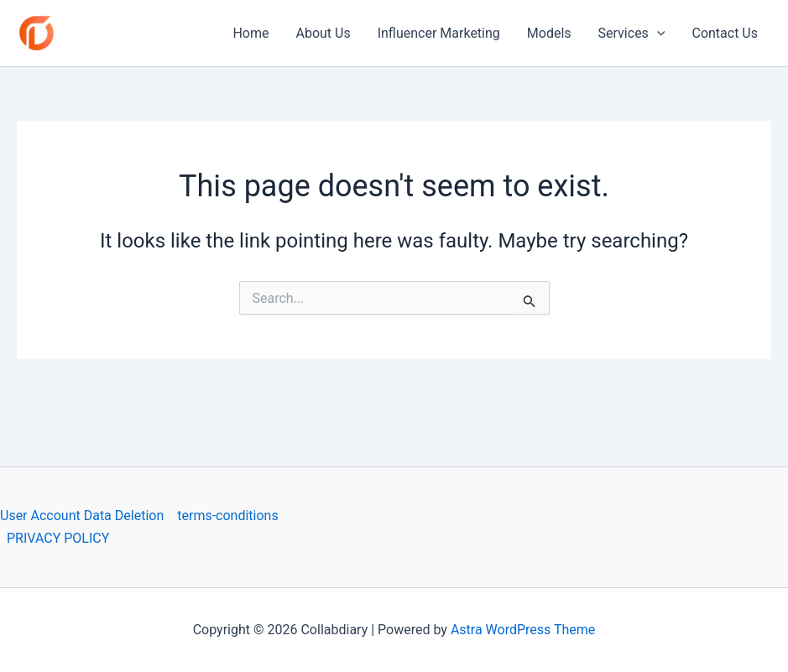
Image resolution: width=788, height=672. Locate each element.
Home (250, 33)
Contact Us (725, 33)
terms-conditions (227, 516)
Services (632, 34)
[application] (657, 34)
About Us (323, 33)
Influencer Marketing (439, 33)
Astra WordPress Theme (523, 630)
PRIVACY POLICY (58, 538)
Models (549, 33)
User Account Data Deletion (82, 516)
